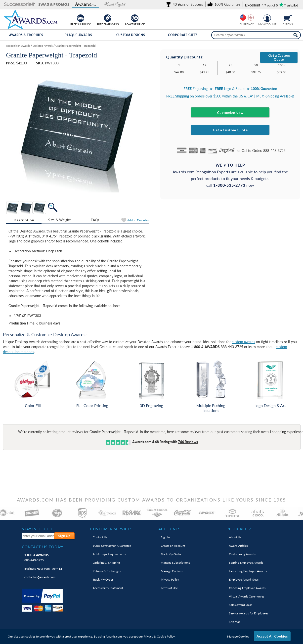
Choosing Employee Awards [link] (247, 588)
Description (24, 220)
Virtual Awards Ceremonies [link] (247, 596)
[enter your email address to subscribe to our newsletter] (38, 536)
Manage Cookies (238, 636)
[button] (20, 5)
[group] (247, 18)
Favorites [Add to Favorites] (138, 220)
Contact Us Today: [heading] (43, 547)
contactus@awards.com (40, 577)
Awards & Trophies (26, 35)
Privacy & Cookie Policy (159, 636)
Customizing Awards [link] (242, 554)
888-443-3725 (37, 558)
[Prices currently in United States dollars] (243, 18)
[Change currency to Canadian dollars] (251, 18)
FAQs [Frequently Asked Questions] (95, 220)
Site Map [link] (235, 622)
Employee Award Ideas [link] (244, 579)
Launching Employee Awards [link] (248, 571)
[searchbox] (256, 35)
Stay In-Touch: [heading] (38, 529)
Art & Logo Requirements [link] (109, 554)
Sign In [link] (165, 537)
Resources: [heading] (239, 529)
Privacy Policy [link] (170, 579)
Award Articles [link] (238, 546)
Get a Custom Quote (279, 57)
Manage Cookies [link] (172, 571)
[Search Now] (295, 35)
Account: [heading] (169, 529)
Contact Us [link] (100, 537)
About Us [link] (235, 537)
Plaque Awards (78, 35)
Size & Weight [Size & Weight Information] (59, 220)
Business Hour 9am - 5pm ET (43, 569)
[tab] (24, 220)
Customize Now (230, 113)
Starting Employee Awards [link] (246, 563)
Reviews (188, 442)
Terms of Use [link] (169, 588)
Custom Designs (131, 35)
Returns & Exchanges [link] (107, 571)
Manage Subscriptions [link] (175, 563)
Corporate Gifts (183, 35)
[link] (185, 4)
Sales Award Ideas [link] (241, 605)
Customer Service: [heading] (111, 529)
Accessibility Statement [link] (108, 588)
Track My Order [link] (103, 579)
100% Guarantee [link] (112, 546)
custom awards (243, 342)
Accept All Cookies (272, 636)
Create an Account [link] (173, 546)
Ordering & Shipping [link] (106, 563)
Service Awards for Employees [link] (249, 613)
